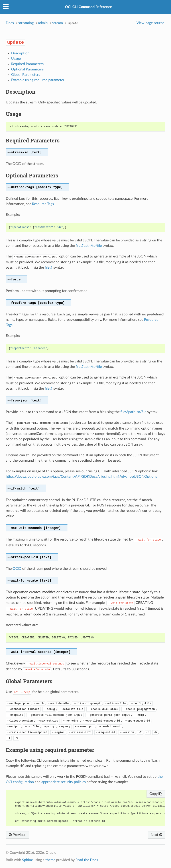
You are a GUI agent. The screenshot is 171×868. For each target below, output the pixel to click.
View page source (150, 23)
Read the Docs (87, 860)
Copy (156, 794)
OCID (17, 569)
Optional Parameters (27, 69)
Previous (17, 835)
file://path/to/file (89, 246)
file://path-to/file (133, 412)
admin (43, 23)
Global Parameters (26, 75)
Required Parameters (27, 64)
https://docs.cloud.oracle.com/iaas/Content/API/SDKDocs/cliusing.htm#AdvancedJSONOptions (81, 477)
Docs (10, 23)
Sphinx (27, 860)
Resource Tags (43, 204)
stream (57, 23)
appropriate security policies (64, 782)
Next (157, 835)
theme (50, 860)
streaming (26, 23)
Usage (16, 59)
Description (20, 53)
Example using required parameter (38, 80)
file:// (49, 267)
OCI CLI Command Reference (89, 7)
